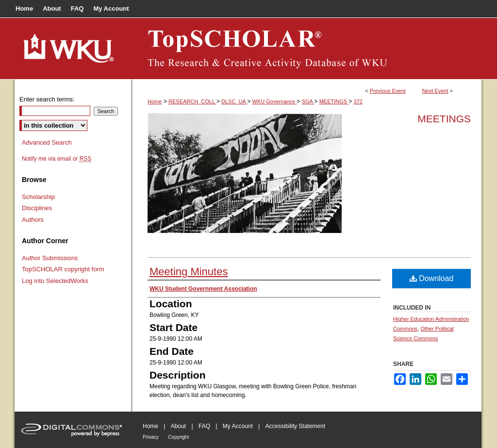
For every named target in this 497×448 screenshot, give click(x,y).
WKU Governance (275, 101)
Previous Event (388, 91)
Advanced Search (47, 142)
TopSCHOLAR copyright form (63, 269)
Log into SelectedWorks (55, 281)
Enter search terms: (47, 99)
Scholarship (38, 197)
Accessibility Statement (295, 426)
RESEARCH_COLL (192, 101)
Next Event (435, 91)
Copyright (178, 437)
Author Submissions (50, 258)
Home (155, 101)
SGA (308, 101)
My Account (238, 426)
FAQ (204, 426)
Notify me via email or (57, 159)
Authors (33, 220)
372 (358, 101)
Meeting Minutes (189, 272)
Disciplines (37, 208)
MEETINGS (334, 101)
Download (432, 278)
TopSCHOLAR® (307, 49)
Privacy (151, 437)
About (178, 426)
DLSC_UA (234, 101)
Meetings (444, 119)
